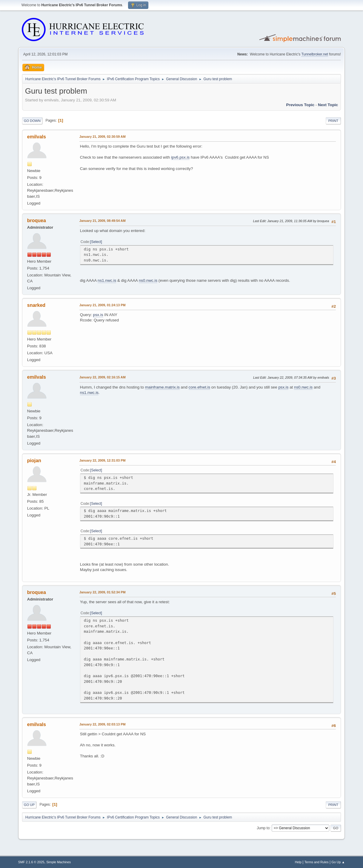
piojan (34, 461)
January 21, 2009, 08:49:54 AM (103, 221)
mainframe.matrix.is (162, 387)
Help (298, 862)
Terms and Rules (317, 862)
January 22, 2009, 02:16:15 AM (103, 377)
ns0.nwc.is (148, 280)
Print (333, 121)
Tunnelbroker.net (315, 54)
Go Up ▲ (338, 862)
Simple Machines (59, 862)
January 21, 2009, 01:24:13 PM (103, 305)
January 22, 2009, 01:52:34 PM (103, 592)
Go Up (29, 805)
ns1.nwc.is (107, 280)
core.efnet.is (200, 387)
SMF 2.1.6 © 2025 (31, 862)
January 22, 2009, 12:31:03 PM (103, 460)
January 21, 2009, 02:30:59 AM (103, 137)
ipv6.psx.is (180, 157)
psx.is (98, 315)
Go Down (32, 121)
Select (96, 242)
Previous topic (300, 105)
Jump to (263, 828)
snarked (36, 305)
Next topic (328, 105)
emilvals (37, 137)
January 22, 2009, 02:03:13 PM (103, 724)
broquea (37, 221)
